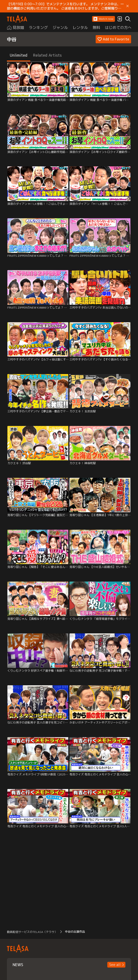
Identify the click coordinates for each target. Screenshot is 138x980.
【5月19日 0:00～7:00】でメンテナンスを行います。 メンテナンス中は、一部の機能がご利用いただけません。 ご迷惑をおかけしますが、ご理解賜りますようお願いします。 (66, 6)
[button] (103, 19)
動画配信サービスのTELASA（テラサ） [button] (32, 932)
